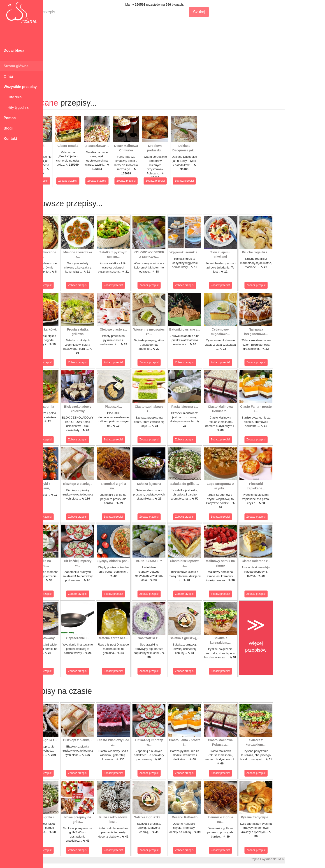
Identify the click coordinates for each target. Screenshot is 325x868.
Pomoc (10, 118)
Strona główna (16, 66)
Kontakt (10, 139)
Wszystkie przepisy (20, 87)
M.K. (303, 859)
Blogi (8, 128)
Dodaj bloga (14, 50)
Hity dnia (13, 97)
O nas (9, 76)
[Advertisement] (175, 53)
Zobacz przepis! (60, 181)
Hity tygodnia (16, 108)
